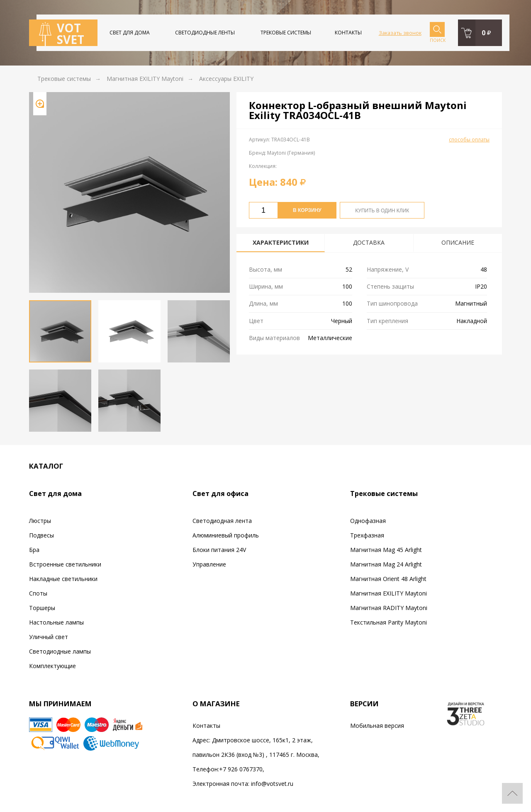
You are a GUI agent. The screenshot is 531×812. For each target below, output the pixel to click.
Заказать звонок (400, 33)
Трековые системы (286, 33)
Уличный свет (49, 637)
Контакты (348, 33)
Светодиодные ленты (205, 33)
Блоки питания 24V (219, 550)
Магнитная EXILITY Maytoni (389, 593)
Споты (38, 593)
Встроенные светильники (65, 564)
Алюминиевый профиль (226, 535)
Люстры (40, 521)
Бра (34, 550)
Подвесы (41, 535)
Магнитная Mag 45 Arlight (386, 550)
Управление (209, 564)
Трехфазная (367, 535)
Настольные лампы (56, 622)
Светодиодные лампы (60, 651)
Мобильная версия (377, 726)
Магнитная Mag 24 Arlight (386, 564)
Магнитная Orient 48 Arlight (388, 579)
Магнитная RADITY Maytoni (389, 608)
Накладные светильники (63, 579)
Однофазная (368, 521)
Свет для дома (130, 33)
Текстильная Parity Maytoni (389, 622)
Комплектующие (52, 666)
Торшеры (42, 608)
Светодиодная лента (222, 521)
